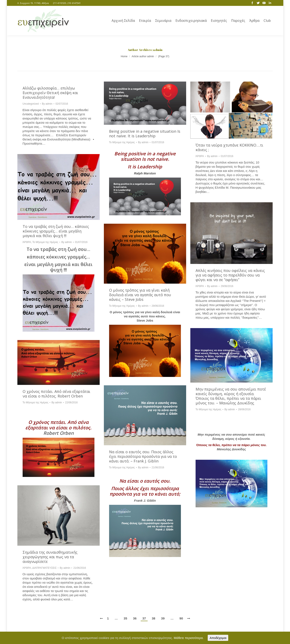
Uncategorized (31, 104)
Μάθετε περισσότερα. (189, 638)
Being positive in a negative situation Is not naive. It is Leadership (145, 134)
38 (154, 618)
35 (126, 618)
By (47, 104)
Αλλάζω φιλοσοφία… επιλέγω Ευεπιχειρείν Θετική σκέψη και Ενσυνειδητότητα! (50, 93)
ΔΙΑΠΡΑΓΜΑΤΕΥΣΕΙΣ (44, 568)
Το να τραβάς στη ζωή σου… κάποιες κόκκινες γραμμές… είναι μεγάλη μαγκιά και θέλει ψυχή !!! (56, 231)
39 (163, 618)
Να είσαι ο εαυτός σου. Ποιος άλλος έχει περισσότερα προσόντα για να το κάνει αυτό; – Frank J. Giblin (143, 456)
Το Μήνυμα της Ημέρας (122, 142)
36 (135, 618)
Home (124, 56)
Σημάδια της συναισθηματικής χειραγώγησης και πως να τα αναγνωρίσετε (50, 557)
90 (181, 618)
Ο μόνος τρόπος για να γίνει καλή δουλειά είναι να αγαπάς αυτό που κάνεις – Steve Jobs (140, 295)
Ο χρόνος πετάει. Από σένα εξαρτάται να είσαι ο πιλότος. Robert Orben (56, 394)
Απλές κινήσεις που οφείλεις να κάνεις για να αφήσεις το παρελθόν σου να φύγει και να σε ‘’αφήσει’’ (230, 275)
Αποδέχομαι (218, 638)
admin (158, 50)
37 (144, 618)
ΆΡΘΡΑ (200, 156)
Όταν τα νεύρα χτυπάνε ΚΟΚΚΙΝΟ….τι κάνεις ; (229, 147)
